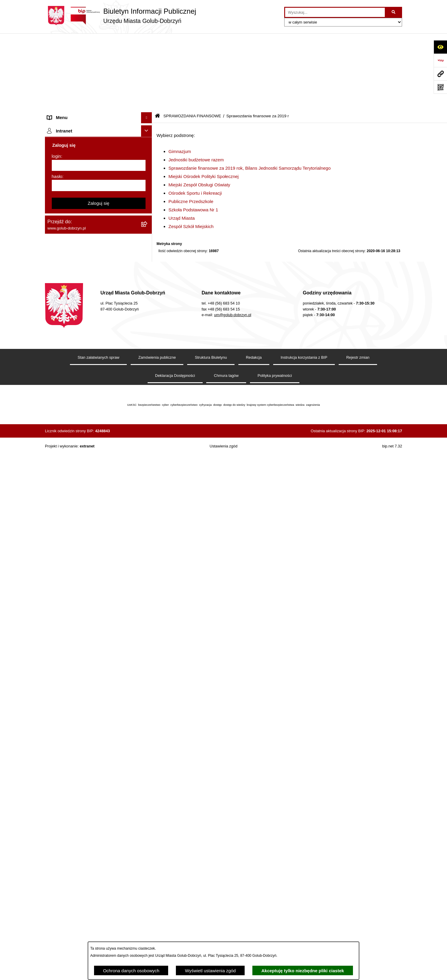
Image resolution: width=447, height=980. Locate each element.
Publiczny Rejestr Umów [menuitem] (72, 588)
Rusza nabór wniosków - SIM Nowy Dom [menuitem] (88, 543)
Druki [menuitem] (53, 510)
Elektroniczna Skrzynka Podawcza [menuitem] (81, 662)
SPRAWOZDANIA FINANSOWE (192, 39)
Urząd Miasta (182, 141)
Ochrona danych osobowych (131, 971)
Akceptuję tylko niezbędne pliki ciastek (303, 971)
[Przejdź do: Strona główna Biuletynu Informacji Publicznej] (157, 39)
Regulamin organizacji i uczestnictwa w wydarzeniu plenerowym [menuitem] (86, 495)
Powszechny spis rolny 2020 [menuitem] (75, 577)
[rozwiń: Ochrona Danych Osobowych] (148, 130)
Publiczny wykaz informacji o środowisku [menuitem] (87, 470)
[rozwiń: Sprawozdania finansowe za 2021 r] (148, 216)
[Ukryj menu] (147, 41)
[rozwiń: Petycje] (148, 119)
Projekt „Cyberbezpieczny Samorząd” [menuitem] (84, 813)
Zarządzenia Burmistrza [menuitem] (71, 152)
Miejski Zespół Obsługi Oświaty (199, 108)
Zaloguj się (99, 928)
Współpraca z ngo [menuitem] (65, 164)
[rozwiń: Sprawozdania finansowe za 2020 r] (148, 231)
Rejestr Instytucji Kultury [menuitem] (71, 610)
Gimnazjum (180, 75)
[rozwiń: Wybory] (148, 481)
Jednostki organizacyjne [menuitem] (71, 85)
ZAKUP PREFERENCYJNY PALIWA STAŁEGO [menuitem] (83, 752)
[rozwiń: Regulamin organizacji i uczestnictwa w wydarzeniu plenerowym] (148, 492)
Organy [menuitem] (55, 63)
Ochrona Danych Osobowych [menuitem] (76, 130)
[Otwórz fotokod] (440, 87)
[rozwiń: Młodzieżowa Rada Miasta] (148, 97)
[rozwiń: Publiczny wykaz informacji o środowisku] (148, 470)
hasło (57, 901)
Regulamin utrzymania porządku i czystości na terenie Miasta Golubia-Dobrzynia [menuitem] (93, 636)
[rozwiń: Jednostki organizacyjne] (148, 86)
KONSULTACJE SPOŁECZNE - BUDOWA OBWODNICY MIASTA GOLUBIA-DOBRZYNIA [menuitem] (89, 720)
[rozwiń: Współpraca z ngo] (148, 164)
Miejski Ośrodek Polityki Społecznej (204, 100)
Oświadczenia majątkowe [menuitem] (72, 621)
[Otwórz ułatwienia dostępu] (440, 47)
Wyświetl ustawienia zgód (210, 971)
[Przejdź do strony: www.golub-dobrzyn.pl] (440, 74)
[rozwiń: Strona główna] (148, 52)
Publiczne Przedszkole (191, 125)
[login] (99, 890)
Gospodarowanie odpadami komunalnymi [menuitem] (88, 554)
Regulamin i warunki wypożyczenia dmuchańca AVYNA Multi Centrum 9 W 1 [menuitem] (94, 687)
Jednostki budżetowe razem (196, 83)
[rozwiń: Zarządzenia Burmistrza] (148, 153)
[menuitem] (99, 201)
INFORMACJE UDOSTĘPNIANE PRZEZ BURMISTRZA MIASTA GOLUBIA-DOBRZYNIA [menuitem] (88, 773)
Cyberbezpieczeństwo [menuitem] (69, 738)
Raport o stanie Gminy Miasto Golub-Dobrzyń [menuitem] (92, 650)
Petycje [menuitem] (55, 119)
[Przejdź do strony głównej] (121, 16)
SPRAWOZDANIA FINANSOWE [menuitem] (79, 186)
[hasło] (99, 910)
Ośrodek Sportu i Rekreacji (195, 116)
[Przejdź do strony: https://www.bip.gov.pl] (440, 60)
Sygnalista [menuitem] (58, 673)
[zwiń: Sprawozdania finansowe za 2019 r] (148, 246)
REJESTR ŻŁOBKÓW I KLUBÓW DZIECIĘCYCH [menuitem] (81, 839)
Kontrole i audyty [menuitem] (64, 521)
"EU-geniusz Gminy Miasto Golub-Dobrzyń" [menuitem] (90, 824)
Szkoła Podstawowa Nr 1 (193, 133)
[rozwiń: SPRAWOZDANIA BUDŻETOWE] (148, 175)
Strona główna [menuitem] (62, 52)
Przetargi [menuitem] (56, 141)
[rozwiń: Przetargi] (148, 142)
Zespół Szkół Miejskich (191, 150)
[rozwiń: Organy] (148, 63)
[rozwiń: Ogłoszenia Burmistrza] (148, 108)
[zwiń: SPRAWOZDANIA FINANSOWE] (148, 186)
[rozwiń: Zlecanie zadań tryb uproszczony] (148, 75)
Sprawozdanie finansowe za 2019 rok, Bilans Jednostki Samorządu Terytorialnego (250, 91)
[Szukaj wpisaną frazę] (394, 13)
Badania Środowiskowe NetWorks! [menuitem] (82, 802)
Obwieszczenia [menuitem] (62, 532)
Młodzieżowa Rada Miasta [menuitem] (73, 97)
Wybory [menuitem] (55, 481)
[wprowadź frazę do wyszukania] (335, 13)
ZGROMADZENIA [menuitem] (65, 791)
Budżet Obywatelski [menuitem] (67, 599)
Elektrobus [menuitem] (58, 702)
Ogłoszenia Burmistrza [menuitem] (70, 108)
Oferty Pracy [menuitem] (60, 565)
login (57, 881)
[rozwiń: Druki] (148, 510)
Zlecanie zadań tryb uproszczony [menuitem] (80, 74)
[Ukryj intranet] (147, 856)
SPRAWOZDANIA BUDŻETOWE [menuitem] (80, 175)
